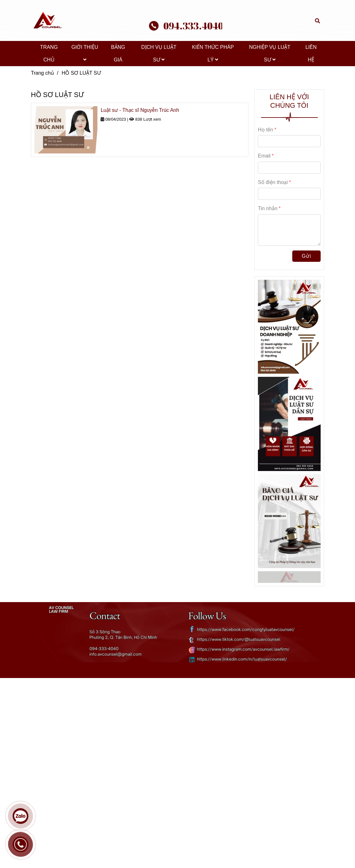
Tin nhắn (268, 208)
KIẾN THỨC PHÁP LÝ (213, 53)
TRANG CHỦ (49, 53)
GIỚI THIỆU (85, 53)
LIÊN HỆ (311, 53)
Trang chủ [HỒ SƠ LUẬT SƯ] (42, 73)
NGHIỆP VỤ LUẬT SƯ (270, 53)
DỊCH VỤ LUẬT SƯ (159, 53)
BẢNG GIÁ (118, 53)
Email (264, 156)
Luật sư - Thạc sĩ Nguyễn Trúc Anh (140, 110)
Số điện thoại (273, 182)
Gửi (306, 256)
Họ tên (265, 130)
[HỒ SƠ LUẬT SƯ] (47, 20)
